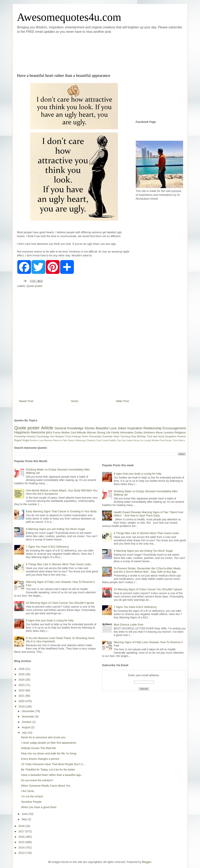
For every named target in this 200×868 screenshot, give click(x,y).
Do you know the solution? (37, 780)
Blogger (147, 862)
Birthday (141, 436)
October (27, 722)
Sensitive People (31, 802)
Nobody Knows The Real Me (39, 748)
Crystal (105, 440)
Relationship (153, 428)
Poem (85, 436)
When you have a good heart (39, 807)
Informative (127, 432)
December (28, 711)
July (25, 733)
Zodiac (139, 432)
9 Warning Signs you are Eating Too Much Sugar (56, 529)
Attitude (81, 432)
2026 (22, 669)
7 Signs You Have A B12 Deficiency (47, 547)
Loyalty (148, 440)
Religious (180, 432)
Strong (101, 432)
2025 (22, 674)
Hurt (52, 436)
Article (47, 428)
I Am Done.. (28, 791)
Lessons (169, 432)
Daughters (171, 436)
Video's (181, 440)
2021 (22, 696)
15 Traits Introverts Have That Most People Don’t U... (53, 764)
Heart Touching (122, 436)
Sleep (71, 440)
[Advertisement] (84, 53)
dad (155, 436)
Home (74, 401)
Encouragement (174, 428)
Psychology (43, 436)
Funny (57, 432)
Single (26, 440)
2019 (22, 706)
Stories (90, 428)
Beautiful (102, 428)
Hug (124, 440)
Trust (68, 436)
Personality (95, 436)
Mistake (155, 440)
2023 (22, 685)
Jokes (122, 428)
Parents (181, 436)
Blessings (81, 440)
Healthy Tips (115, 440)
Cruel (98, 440)
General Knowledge (69, 428)
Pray (162, 440)
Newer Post (26, 401)
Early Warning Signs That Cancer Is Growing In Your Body (61, 511)
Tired (149, 436)
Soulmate (107, 436)
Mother (66, 432)
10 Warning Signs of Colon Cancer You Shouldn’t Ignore (60, 603)
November (28, 717)
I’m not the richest (32, 796)
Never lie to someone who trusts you (43, 737)
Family (115, 432)
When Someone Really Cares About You (46, 786)
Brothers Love (37, 440)
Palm (65, 440)
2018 (22, 826)
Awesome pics (41, 432)
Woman (92, 432)
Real (133, 436)
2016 (22, 837)
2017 (22, 831)
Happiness (22, 432)
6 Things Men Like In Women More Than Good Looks (59, 564)
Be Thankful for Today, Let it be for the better (48, 770)
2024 (22, 680)
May (25, 819)
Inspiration (135, 428)
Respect (60, 436)
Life (108, 432)
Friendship (20, 436)
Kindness (149, 432)
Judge (129, 440)
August (26, 727)
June (25, 814)
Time (175, 440)
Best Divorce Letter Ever (129, 625)
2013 (22, 853)
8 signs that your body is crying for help (50, 620)
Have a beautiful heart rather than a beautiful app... (52, 775)
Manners (48, 440)
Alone (159, 432)
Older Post (122, 401)
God (73, 432)
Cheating (91, 440)
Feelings (76, 436)
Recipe (168, 440)
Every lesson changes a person (40, 759)
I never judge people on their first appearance (49, 743)
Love (113, 428)
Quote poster (35, 286)
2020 (22, 701)
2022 (22, 690)
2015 (22, 842)
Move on (57, 440)
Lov (142, 440)
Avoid (161, 436)
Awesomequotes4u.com (69, 17)
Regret (18, 440)
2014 (22, 847)
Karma (136, 440)
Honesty (31, 436)
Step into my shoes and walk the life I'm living (49, 753)
